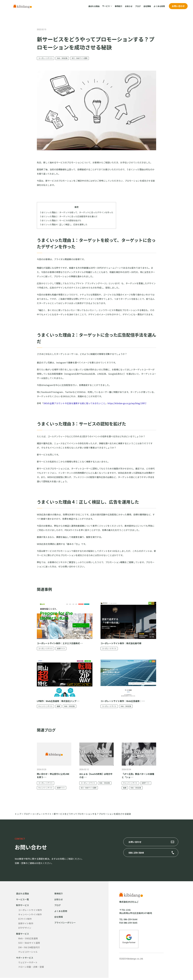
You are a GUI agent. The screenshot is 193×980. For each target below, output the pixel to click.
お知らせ (129, 6)
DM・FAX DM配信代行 (29, 949)
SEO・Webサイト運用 (81, 58)
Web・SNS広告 (63, 58)
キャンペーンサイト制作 (30, 916)
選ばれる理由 (94, 6)
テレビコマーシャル (28, 954)
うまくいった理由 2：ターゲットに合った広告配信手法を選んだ (69, 217)
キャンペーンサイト (46, 707)
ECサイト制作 (25, 920)
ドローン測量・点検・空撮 (31, 969)
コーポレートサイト (46, 58)
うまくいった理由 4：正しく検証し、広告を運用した (64, 225)
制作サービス (23, 906)
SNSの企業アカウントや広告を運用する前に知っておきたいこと (74, 404)
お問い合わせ (178, 6)
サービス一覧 (23, 900)
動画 (59, 707)
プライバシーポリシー (65, 924)
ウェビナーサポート (28, 964)
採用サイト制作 (26, 925)
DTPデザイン (25, 929)
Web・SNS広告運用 (28, 940)
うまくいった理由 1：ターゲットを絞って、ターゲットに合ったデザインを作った (76, 213)
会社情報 (147, 6)
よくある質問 (159, 6)
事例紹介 (118, 6)
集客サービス (23, 935)
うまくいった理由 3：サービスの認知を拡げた (61, 221)
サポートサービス (25, 960)
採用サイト (61, 649)
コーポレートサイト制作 (30, 911)
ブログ (138, 6)
